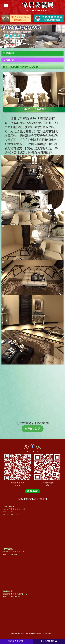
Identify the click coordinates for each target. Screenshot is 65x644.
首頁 (5, 67)
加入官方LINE (49, 641)
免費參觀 (32, 491)
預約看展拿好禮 (16, 641)
